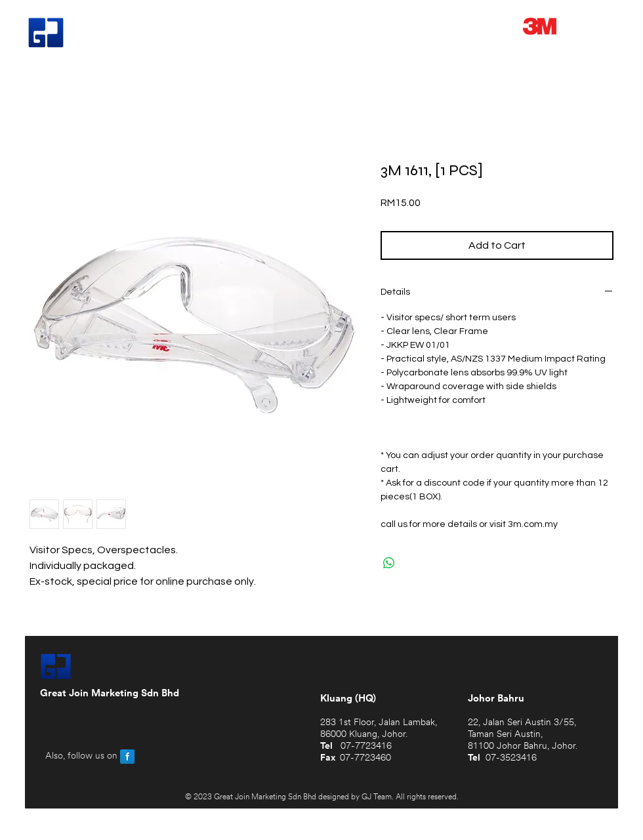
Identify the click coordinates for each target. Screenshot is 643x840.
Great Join (117, 34)
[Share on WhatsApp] (389, 563)
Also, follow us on (81, 756)
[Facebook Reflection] (127, 757)
